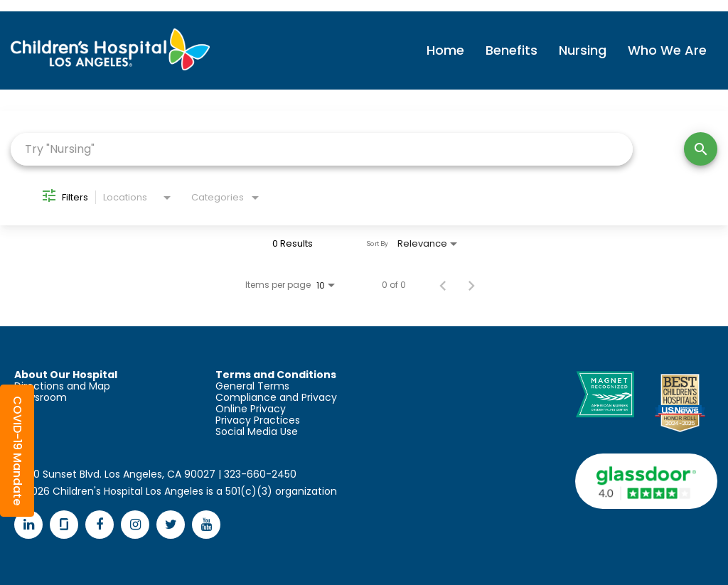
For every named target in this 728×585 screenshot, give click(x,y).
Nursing (583, 50)
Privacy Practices (258, 420)
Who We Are (667, 50)
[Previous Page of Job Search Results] (443, 285)
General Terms (252, 386)
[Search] (701, 149)
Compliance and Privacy (276, 397)
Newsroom (41, 397)
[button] (17, 451)
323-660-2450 (260, 474)
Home (445, 50)
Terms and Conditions (276, 375)
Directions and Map (62, 386)
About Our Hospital (66, 375)
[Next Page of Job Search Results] (471, 285)
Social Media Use (257, 431)
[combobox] (322, 149)
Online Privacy (251, 409)
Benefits (512, 50)
